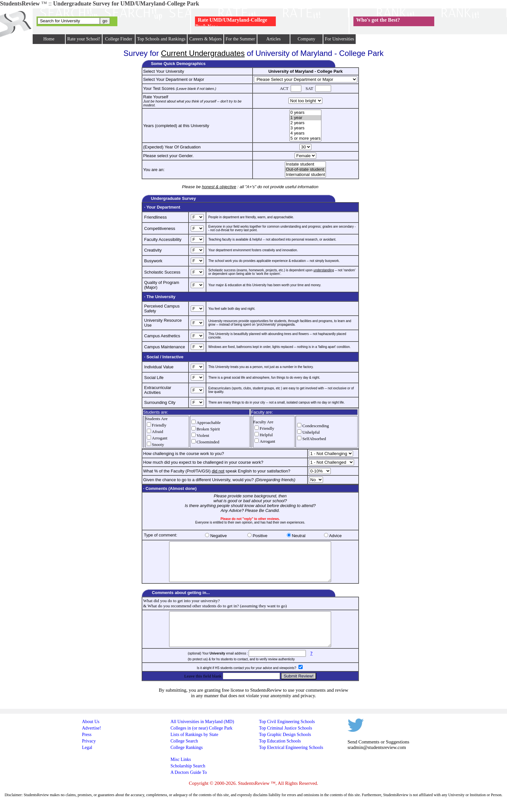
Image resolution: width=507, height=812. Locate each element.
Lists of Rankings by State (194, 749)
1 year (305, 118)
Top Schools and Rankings (161, 39)
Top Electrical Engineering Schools (291, 762)
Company (306, 39)
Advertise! (91, 743)
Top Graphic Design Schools (285, 749)
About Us (91, 736)
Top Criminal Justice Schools (286, 743)
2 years (305, 123)
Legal (87, 762)
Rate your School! (84, 39)
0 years (305, 113)
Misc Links (181, 774)
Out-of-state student (305, 169)
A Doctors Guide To (189, 787)
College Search (184, 756)
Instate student (305, 164)
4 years (305, 133)
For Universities (340, 39)
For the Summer (240, 39)
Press (87, 749)
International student (305, 175)
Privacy (89, 756)
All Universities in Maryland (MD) (202, 736)
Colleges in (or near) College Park (201, 743)
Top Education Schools (280, 756)
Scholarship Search (188, 780)
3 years (305, 128)
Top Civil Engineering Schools (287, 736)
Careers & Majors (205, 39)
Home (49, 39)
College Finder (119, 39)
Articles (274, 39)
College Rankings (187, 762)
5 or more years (305, 138)
